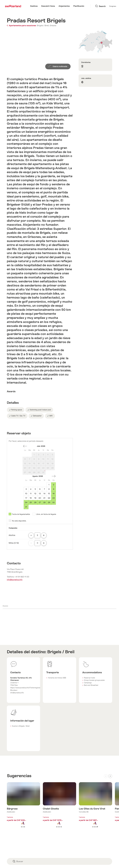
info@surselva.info (15, 580)
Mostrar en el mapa (95, 42)
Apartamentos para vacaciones (22, 26)
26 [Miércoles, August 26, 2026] (35, 502)
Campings (88, 683)
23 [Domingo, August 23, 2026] (54, 498)
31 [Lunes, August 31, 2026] (26, 507)
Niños (14, 543)
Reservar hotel (89, 678)
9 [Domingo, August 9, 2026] (54, 489)
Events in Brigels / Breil (21, 726)
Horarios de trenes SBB (57, 678)
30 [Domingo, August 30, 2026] (54, 502)
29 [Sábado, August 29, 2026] (49, 502)
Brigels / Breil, (43, 26)
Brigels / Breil (61, 652)
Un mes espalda (25, 446)
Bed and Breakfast (91, 685)
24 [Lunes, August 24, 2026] (26, 502)
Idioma (105, 6)
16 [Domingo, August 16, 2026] (54, 494)
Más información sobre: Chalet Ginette (59, 808)
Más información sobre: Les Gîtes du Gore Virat (96, 808)
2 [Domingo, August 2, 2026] (54, 485)
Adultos (12, 535)
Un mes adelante (54, 476)
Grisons (53, 26)
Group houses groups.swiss (94, 680)
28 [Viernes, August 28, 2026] (44, 502)
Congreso (95, 6)
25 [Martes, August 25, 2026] (31, 502)
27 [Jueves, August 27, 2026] (40, 502)
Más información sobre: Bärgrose (23, 808)
